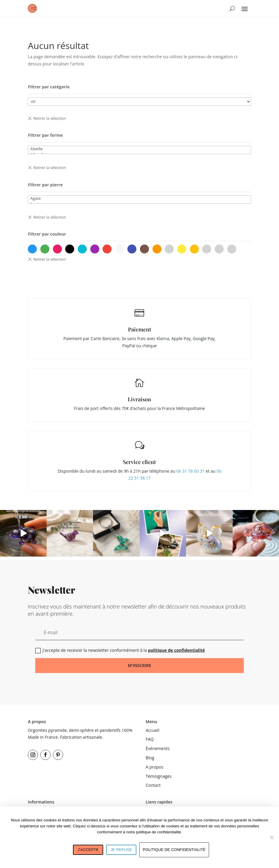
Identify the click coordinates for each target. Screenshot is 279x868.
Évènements (158, 748)
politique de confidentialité (176, 650)
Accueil (153, 730)
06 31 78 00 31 (191, 471)
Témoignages (159, 776)
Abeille (139, 149)
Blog (150, 758)
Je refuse (121, 850)
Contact (153, 785)
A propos (154, 767)
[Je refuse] (272, 837)
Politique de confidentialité (174, 850)
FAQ (150, 739)
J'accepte (88, 850)
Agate (139, 198)
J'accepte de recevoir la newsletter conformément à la (120, 650)
